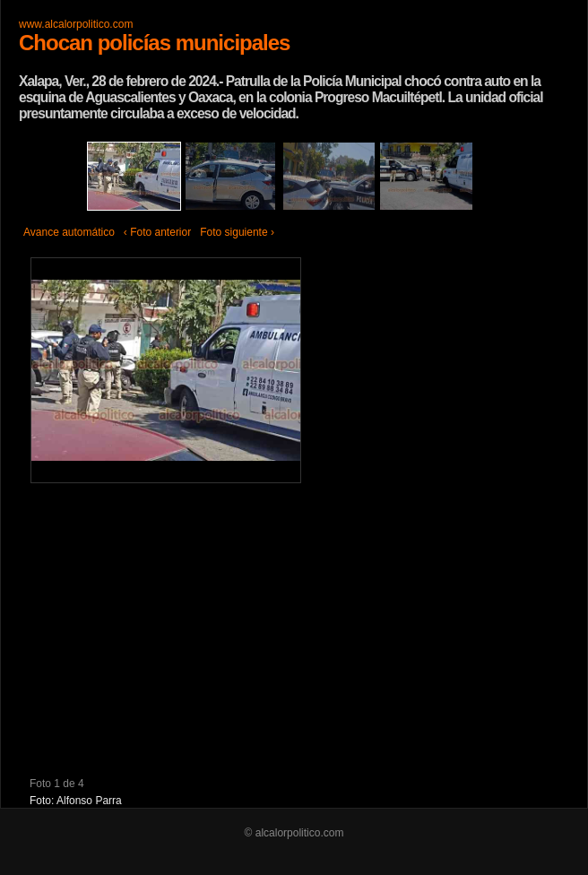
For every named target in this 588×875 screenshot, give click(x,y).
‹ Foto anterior (157, 232)
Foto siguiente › (237, 232)
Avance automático (69, 232)
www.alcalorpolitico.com (76, 24)
